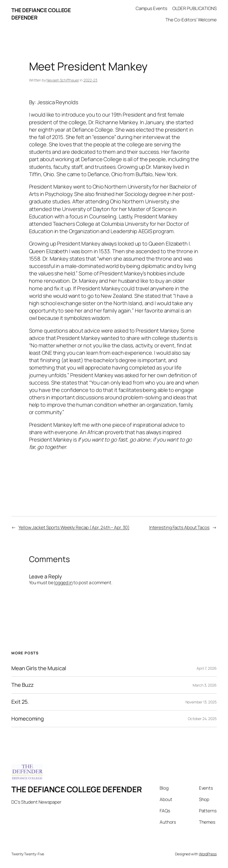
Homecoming (28, 719)
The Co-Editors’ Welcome (191, 20)
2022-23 (90, 80)
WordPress (208, 854)
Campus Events (151, 8)
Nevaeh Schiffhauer (63, 80)
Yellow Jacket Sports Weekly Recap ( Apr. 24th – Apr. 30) (74, 527)
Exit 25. (20, 702)
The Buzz (23, 685)
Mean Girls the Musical (39, 668)
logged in (63, 582)
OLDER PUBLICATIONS (194, 8)
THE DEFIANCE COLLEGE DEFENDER (77, 789)
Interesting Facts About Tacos (179, 527)
